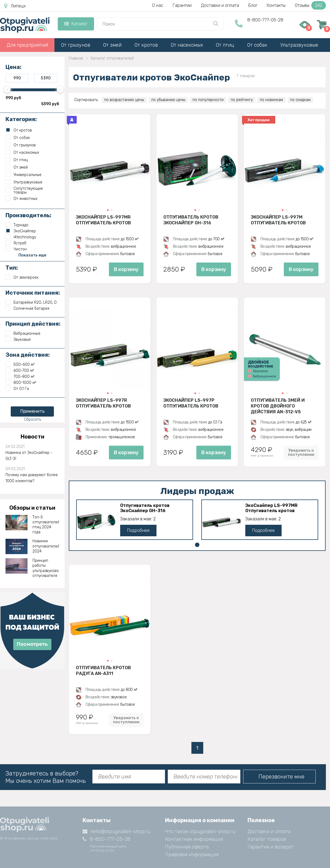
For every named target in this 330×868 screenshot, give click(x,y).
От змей (112, 45)
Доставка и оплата (269, 831)
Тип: (12, 268)
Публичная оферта (187, 847)
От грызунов (76, 45)
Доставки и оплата (220, 5)
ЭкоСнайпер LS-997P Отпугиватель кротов (191, 403)
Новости (32, 437)
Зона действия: (28, 355)
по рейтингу (242, 100)
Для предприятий (27, 45)
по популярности (208, 100)
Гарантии (182, 5)
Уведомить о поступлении (301, 453)
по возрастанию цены (124, 100)
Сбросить (32, 419)
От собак (257, 45)
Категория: (21, 119)
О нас (158, 5)
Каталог (76, 24)
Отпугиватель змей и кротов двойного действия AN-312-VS (278, 406)
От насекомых (187, 45)
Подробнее (138, 530)
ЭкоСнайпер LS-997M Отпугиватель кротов (278, 220)
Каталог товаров (267, 839)
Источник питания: (33, 293)
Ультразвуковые (299, 45)
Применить (32, 411)
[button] (108, 210)
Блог (253, 5)
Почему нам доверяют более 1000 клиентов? (32, 478)
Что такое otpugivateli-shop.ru (200, 831)
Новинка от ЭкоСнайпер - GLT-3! (29, 456)
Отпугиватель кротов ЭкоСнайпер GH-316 (191, 220)
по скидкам (300, 100)
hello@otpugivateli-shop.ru (116, 831)
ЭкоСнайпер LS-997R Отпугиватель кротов (103, 403)
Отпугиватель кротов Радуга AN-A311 (103, 671)
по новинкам (271, 100)
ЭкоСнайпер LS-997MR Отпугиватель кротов (103, 220)
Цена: (13, 67)
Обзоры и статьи (32, 508)
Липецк (15, 6)
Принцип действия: (33, 324)
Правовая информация (192, 855)
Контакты (276, 5)
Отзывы (310, 5)
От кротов (146, 45)
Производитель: (28, 215)
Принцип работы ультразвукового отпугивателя (46, 568)
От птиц (225, 45)
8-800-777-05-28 (265, 20)
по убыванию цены (168, 100)
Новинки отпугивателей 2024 (46, 546)
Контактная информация (194, 839)
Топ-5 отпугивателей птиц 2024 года (46, 525)
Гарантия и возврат (270, 847)
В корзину (126, 269)
